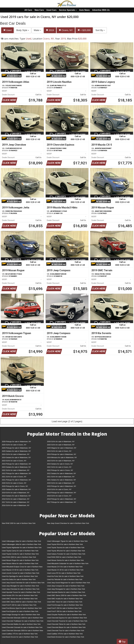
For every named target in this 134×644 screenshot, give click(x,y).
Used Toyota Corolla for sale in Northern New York (20, 554)
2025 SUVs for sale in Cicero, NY (14, 445)
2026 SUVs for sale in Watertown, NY (61, 442)
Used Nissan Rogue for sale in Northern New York (20, 560)
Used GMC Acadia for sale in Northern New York (65, 599)
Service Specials (68, 10)
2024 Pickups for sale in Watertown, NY (62, 454)
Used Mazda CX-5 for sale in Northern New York (65, 567)
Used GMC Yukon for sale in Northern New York (65, 602)
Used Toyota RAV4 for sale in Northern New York (65, 544)
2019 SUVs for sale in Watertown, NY (16, 493)
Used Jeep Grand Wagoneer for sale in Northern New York (69, 583)
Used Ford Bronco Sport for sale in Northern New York (22, 608)
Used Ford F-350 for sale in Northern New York (64, 611)
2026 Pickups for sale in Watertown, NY (16, 442)
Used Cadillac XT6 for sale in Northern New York (65, 634)
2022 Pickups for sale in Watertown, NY (16, 473)
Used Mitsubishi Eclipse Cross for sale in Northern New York (22, 567)
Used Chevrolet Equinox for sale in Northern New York (67, 618)
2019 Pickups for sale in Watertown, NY (62, 493)
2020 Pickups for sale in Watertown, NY (62, 486)
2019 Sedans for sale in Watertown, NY (16, 496)
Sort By (100, 30)
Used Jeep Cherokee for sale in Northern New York (21, 589)
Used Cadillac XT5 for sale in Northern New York (20, 634)
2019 (50, 30)
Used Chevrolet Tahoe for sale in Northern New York (66, 624)
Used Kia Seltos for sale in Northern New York (19, 579)
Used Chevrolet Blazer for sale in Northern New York (66, 627)
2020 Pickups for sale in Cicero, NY (15, 486)
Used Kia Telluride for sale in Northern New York (65, 579)
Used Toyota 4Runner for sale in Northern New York (66, 551)
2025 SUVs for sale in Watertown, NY (61, 445)
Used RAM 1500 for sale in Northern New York (19, 557)
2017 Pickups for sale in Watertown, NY (62, 502)
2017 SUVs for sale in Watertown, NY (16, 502)
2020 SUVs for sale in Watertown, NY (61, 483)
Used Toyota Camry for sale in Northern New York (20, 551)
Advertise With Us (101, 10)
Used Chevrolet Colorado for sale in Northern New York (22, 627)
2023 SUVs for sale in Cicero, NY (14, 461)
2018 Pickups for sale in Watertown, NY (62, 499)
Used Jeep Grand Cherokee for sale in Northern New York (23, 583)
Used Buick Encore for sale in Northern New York (20, 637)
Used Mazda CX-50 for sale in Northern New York (20, 570)
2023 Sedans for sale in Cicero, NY (60, 464)
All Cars (28, 10)
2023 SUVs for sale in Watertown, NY (61, 461)
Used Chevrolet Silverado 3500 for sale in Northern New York (23, 631)
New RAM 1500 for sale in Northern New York (19, 523)
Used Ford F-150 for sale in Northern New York (19, 605)
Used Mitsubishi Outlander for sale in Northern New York (68, 563)
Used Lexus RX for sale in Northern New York (64, 573)
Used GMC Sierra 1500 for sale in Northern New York (67, 595)
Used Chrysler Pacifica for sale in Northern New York (66, 615)
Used (7, 30)
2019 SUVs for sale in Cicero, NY (59, 489)
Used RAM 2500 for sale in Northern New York (64, 557)
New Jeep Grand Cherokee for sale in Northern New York (68, 523)
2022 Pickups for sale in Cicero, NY (60, 470)
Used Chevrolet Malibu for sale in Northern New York (21, 624)
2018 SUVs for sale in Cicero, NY (59, 496)
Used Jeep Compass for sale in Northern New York (66, 586)
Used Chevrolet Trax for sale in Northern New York (66, 631)
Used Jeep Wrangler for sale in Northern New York (20, 586)
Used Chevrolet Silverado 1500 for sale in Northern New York (23, 618)
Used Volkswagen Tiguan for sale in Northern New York (67, 541)
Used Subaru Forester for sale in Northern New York (66, 554)
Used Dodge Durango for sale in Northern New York (21, 615)
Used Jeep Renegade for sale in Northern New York (66, 589)
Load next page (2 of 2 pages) (67, 421)
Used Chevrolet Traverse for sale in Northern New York (67, 621)
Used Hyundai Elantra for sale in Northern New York (66, 592)
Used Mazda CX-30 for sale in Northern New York (65, 570)
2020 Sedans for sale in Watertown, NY (16, 489)
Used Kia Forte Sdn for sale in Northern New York (65, 576)
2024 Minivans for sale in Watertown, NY (62, 457)
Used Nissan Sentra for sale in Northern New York (65, 560)
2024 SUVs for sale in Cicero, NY (59, 451)
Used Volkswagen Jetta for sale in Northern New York (21, 544)
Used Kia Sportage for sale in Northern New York (20, 576)
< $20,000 (84, 30)
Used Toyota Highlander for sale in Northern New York (22, 548)
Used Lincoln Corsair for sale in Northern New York (21, 573)
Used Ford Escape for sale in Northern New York (65, 605)
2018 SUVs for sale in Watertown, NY (16, 499)
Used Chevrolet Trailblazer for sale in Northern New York (23, 621)
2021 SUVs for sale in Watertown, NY (61, 477)
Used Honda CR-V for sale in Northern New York (20, 595)
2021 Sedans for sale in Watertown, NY (61, 480)
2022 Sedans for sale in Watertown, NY (61, 473)
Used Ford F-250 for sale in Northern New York (64, 608)
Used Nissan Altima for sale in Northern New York (20, 563)
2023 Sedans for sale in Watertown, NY (16, 467)
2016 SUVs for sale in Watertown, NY (16, 505)
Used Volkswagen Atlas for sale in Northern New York (21, 541)
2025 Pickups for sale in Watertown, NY (16, 448)
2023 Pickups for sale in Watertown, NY (16, 464)
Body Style (23, 30)
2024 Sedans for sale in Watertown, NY (16, 457)
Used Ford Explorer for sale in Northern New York (20, 611)
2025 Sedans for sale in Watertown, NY (16, 451)
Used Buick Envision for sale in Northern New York (66, 637)
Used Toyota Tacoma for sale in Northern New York (66, 548)
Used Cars (51, 10)
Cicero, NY (66, 30)
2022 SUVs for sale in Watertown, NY (16, 470)
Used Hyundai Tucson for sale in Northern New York (21, 592)
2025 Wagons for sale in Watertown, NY (62, 448)
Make (37, 30)
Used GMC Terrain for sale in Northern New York (20, 599)
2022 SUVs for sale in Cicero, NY (59, 467)
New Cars (39, 10)
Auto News (84, 10)
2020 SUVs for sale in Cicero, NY (14, 483)
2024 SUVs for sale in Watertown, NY (16, 454)
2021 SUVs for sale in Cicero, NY (14, 477)
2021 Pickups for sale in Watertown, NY (16, 480)
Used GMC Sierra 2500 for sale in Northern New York (21, 602)
